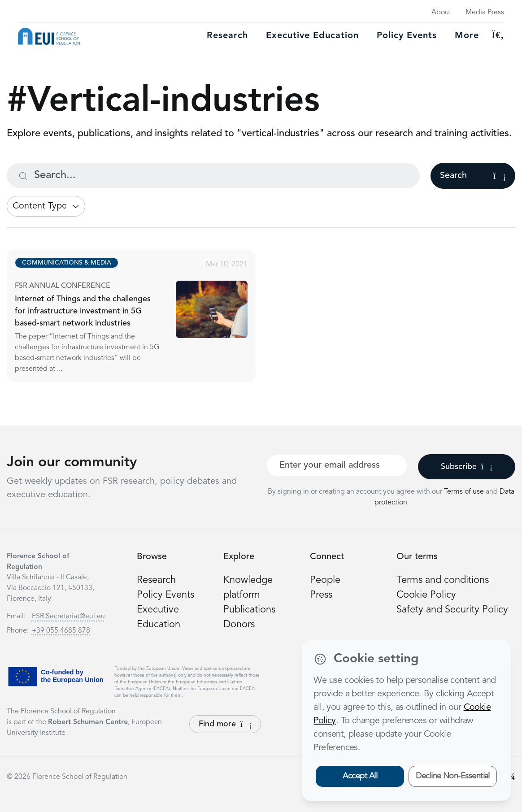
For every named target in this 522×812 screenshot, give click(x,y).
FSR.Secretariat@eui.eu (68, 617)
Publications (249, 610)
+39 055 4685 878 (61, 631)
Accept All (360, 776)
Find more (225, 724)
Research (227, 36)
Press (321, 595)
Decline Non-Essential (453, 776)
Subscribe (467, 467)
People (325, 580)
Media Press (485, 13)
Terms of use (465, 492)
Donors (239, 625)
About (441, 13)
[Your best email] (337, 465)
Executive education (312, 36)
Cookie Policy (426, 595)
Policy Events (407, 36)
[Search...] (213, 176)
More (467, 36)
